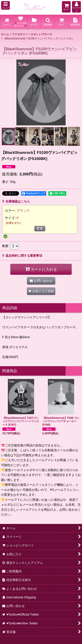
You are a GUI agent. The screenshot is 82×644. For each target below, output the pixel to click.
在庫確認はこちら (16, 201)
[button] (5, 5)
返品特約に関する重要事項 (22, 256)
